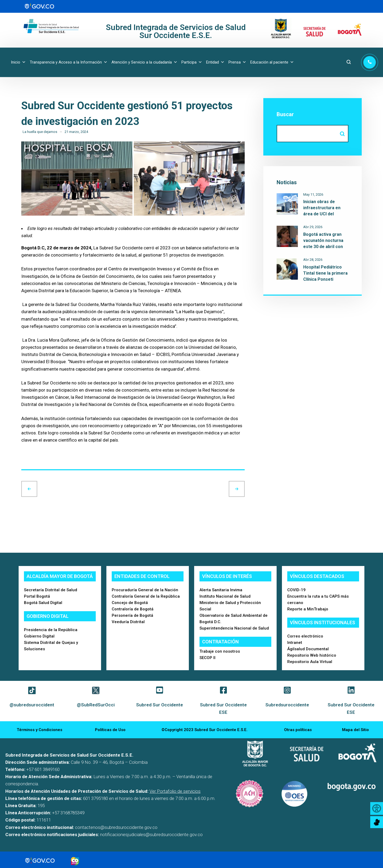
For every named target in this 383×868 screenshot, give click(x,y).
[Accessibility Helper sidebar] (377, 808)
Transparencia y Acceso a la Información (69, 62)
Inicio (18, 62)
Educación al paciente (272, 62)
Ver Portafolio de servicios (175, 791)
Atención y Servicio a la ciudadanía (144, 62)
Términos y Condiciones (39, 730)
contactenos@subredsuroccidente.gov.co (116, 827)
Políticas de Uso (110, 730)
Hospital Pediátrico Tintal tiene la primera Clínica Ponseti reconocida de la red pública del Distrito (325, 279)
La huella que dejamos (40, 132)
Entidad (215, 62)
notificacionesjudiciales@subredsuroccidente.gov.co (151, 835)
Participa (192, 62)
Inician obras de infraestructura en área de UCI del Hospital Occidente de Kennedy (325, 214)
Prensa (237, 62)
